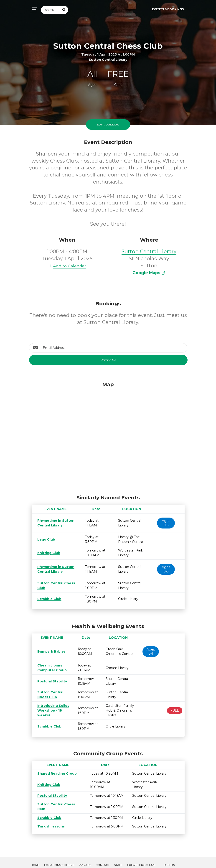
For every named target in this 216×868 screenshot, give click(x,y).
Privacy (85, 855)
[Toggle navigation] (33, 9)
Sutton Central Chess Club (58, 799)
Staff (118, 855)
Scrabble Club (48, 599)
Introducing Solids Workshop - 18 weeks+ (52, 710)
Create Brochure (141, 855)
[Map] (108, 437)
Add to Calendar (67, 266)
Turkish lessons (49, 817)
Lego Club (46, 539)
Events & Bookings (168, 9)
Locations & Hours (59, 855)
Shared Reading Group (55, 774)
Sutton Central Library (149, 251)
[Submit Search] (64, 10)
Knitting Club (48, 553)
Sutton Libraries (169, 858)
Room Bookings (44, 860)
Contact (103, 855)
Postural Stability (51, 681)
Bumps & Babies (51, 651)
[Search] (51, 10)
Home (35, 855)
